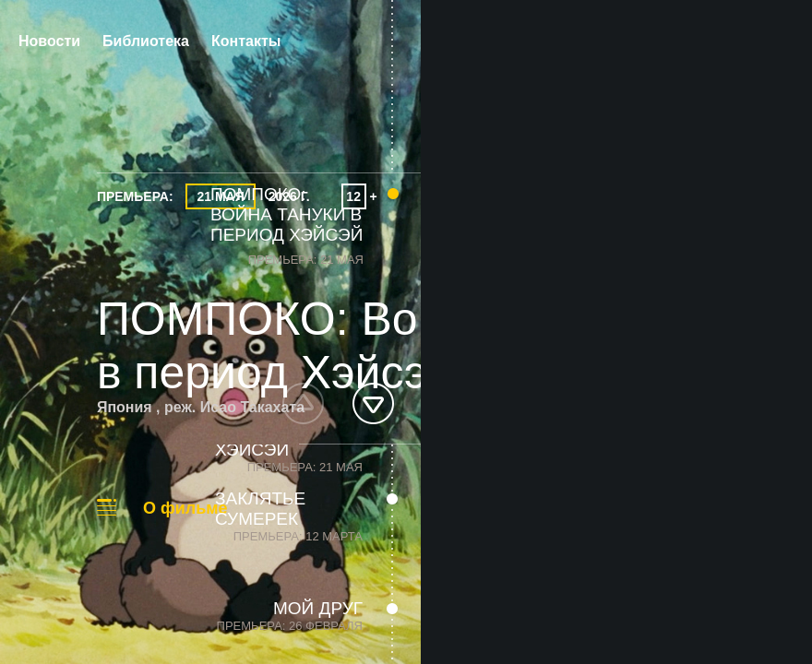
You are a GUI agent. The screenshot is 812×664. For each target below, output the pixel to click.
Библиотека (146, 41)
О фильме (185, 508)
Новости (49, 41)
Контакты (246, 41)
